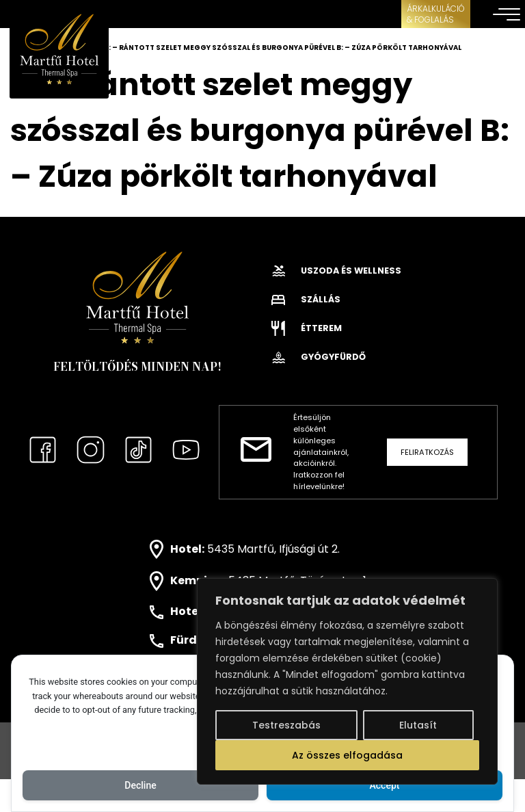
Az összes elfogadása (347, 755)
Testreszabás (286, 725)
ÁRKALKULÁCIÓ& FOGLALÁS (436, 14)
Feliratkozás (427, 452)
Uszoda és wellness (336, 271)
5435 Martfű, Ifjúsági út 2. (273, 548)
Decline (140, 785)
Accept (385, 785)
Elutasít (418, 725)
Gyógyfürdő (319, 357)
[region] (347, 681)
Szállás (306, 299)
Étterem (307, 328)
